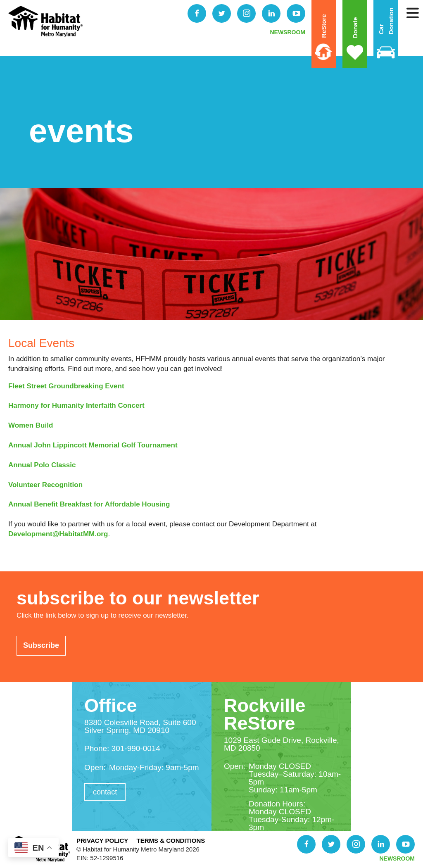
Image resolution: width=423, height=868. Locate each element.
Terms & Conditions (171, 841)
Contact (105, 792)
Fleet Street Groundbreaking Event (66, 386)
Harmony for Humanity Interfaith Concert (76, 405)
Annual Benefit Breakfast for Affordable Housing (89, 504)
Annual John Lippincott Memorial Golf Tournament (93, 445)
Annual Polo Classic (42, 465)
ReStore (324, 26)
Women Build (31, 425)
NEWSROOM (288, 32)
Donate (355, 28)
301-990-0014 (136, 748)
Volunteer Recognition (45, 485)
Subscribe (41, 645)
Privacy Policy (102, 841)
